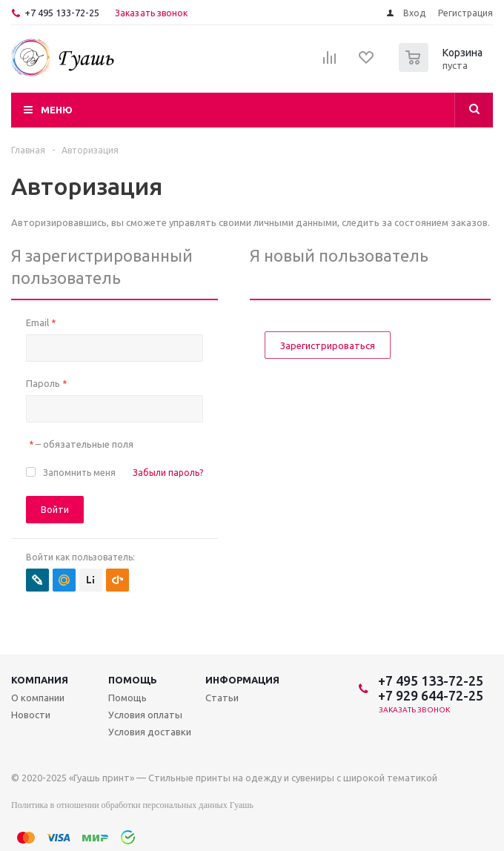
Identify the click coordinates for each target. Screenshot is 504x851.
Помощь (133, 680)
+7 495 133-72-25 (62, 13)
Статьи (222, 698)
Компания (40, 680)
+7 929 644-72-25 (431, 695)
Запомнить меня (79, 473)
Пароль (46, 383)
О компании (38, 698)
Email (41, 322)
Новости (31, 715)
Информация (242, 680)
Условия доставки (150, 732)
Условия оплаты (145, 715)
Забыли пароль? (168, 473)
